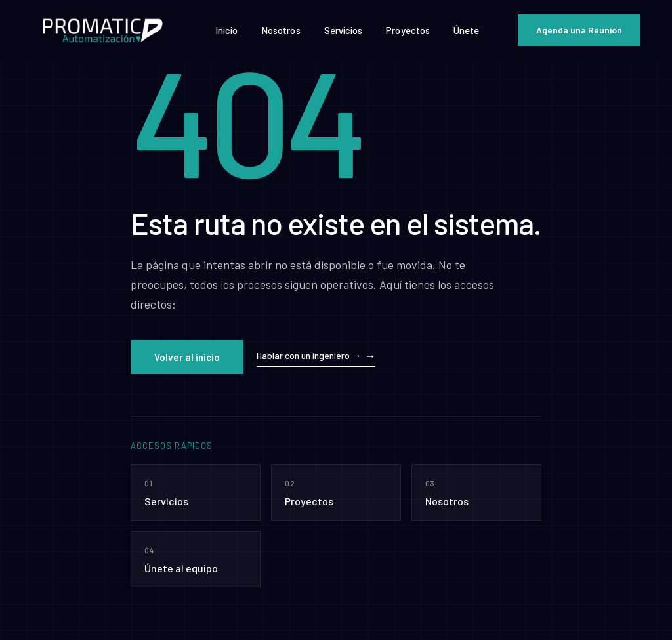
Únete (466, 30)
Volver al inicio (187, 357)
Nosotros (281, 30)
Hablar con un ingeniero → (309, 355)
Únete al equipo (196, 558)
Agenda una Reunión (579, 30)
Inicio (226, 30)
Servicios (344, 30)
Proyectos (408, 30)
